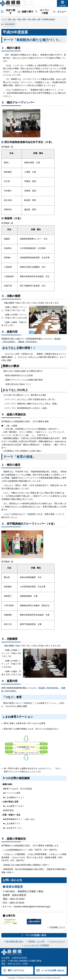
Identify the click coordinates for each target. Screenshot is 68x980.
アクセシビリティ (57, 941)
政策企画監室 (10, 24)
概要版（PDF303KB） (28, 342)
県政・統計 (12, 19)
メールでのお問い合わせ (53, 970)
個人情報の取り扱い (15, 941)
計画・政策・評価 (34, 19)
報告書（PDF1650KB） (49, 688)
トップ (4, 19)
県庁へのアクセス (16, 970)
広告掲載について (57, 927)
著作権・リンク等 (37, 941)
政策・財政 (22, 19)
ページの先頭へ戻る (36, 935)
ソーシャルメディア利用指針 (37, 945)
